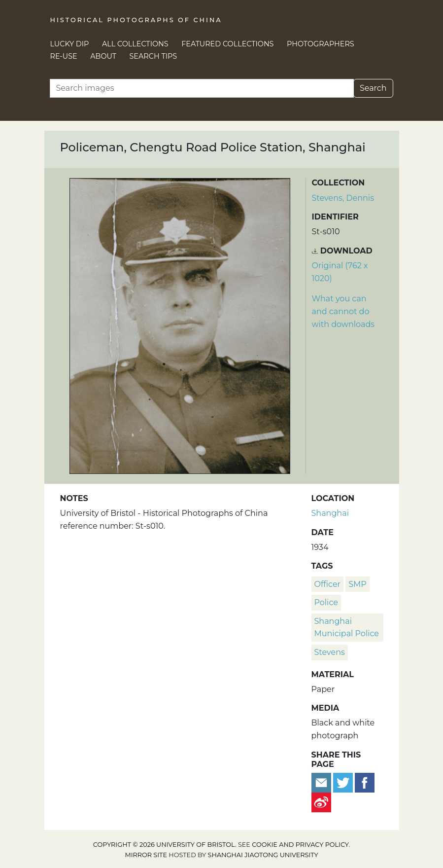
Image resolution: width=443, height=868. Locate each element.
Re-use (64, 56)
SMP (358, 584)
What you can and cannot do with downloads (343, 311)
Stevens (330, 652)
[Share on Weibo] (321, 802)
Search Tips (153, 56)
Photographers (321, 44)
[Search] (202, 88)
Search (373, 88)
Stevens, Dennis (343, 198)
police (326, 602)
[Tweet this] (344, 782)
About (103, 56)
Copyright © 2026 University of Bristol (164, 845)
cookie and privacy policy (300, 845)
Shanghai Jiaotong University (263, 855)
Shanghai (330, 513)
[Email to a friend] (322, 782)
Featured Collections (227, 44)
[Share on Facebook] (365, 782)
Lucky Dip (70, 44)
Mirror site (146, 855)
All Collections (135, 44)
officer (328, 584)
